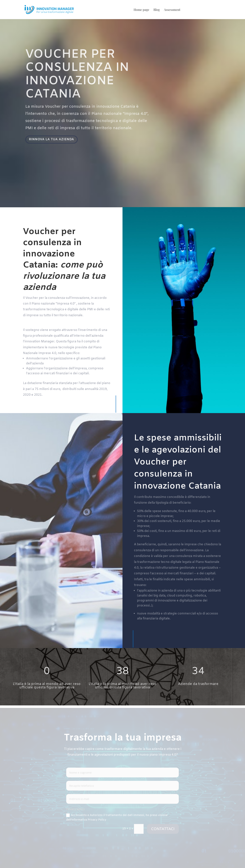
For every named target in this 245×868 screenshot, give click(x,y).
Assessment (172, 10)
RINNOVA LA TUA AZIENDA (53, 140)
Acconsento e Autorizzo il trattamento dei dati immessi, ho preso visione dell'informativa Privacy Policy (117, 818)
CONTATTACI (163, 829)
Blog (157, 10)
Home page (141, 10)
